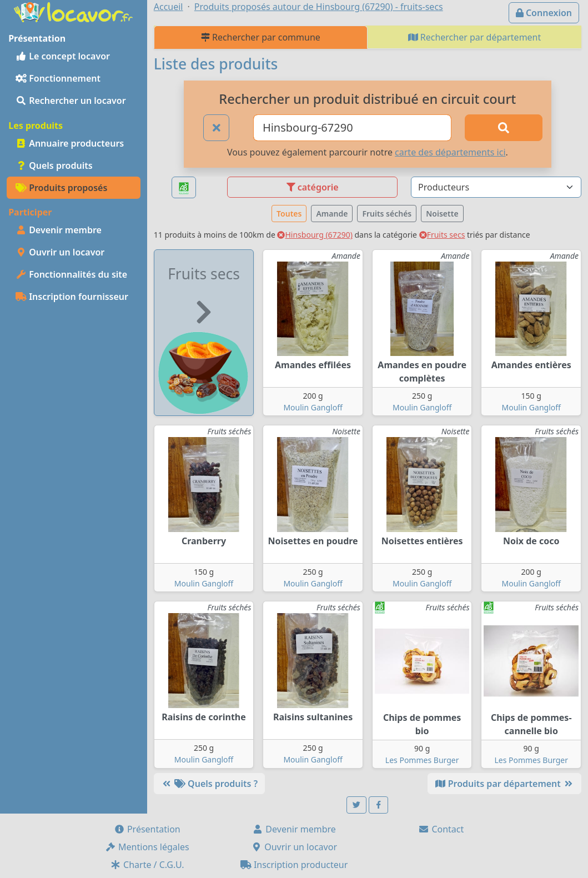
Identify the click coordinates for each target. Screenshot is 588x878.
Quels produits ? (209, 784)
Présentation (147, 829)
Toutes (289, 214)
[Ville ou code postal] (352, 128)
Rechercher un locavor (71, 101)
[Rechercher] (503, 128)
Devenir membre (59, 230)
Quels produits (54, 165)
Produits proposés (61, 188)
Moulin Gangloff (313, 407)
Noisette (442, 214)
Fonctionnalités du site (71, 274)
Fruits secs (442, 235)
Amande (332, 214)
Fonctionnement (58, 78)
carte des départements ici (450, 152)
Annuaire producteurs (70, 143)
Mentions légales (147, 847)
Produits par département (504, 784)
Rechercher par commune (261, 37)
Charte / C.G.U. (147, 865)
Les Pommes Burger (422, 760)
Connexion (544, 13)
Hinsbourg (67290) (315, 235)
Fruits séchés (387, 214)
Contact (441, 829)
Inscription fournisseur (72, 297)
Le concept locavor (63, 56)
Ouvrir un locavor (60, 252)
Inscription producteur (294, 865)
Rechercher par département (475, 37)
